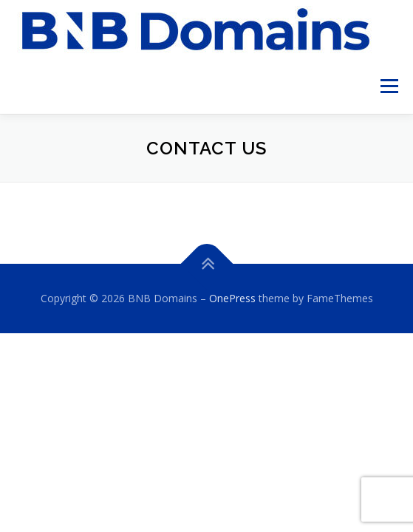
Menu (388, 86)
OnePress (232, 298)
